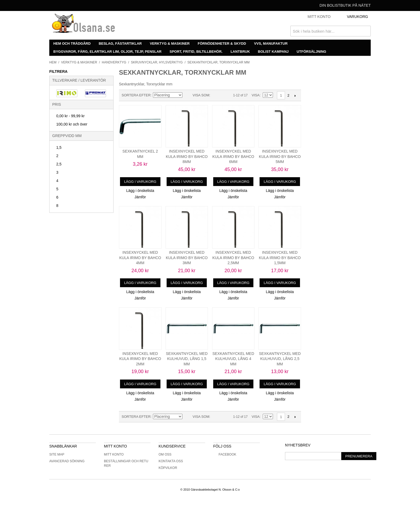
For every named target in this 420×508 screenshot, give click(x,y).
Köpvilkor (168, 468)
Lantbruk (240, 52)
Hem (53, 62)
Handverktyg (114, 62)
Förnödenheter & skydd (222, 43)
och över (72, 124)
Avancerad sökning (67, 461)
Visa (256, 95)
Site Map (57, 454)
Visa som (201, 95)
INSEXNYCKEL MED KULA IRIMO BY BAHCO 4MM (140, 258)
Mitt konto (114, 454)
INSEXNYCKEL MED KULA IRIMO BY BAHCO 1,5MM (280, 258)
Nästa (295, 96)
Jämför (140, 197)
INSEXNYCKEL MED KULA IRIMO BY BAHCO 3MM (187, 258)
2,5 (59, 164)
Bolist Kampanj (273, 52)
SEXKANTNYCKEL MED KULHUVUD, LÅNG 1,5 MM (187, 359)
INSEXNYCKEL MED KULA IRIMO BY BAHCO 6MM (233, 156)
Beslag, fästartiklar (120, 43)
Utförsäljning (311, 52)
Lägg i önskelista (140, 191)
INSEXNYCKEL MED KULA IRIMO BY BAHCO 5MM (280, 156)
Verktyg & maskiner (170, 43)
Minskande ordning (187, 95)
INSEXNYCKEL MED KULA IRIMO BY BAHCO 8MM (187, 156)
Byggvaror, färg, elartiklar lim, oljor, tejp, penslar (107, 52)
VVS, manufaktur (271, 43)
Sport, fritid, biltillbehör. (196, 52)
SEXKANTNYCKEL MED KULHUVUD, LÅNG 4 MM (233, 359)
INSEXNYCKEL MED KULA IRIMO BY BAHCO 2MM (140, 359)
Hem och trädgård (72, 43)
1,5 (59, 147)
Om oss (165, 454)
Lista (225, 95)
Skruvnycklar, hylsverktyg (157, 62)
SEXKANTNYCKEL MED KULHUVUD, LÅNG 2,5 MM (280, 359)
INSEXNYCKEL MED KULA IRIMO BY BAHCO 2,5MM (233, 258)
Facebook (225, 454)
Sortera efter (136, 95)
